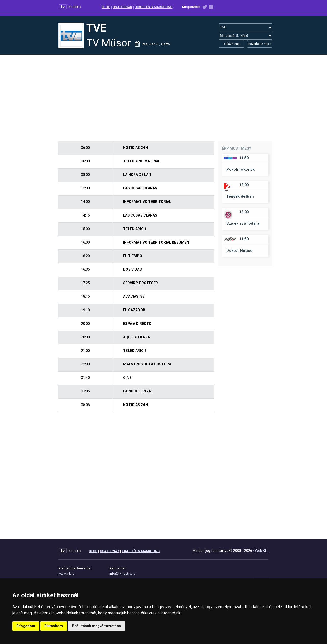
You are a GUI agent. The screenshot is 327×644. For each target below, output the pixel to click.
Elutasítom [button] (54, 626)
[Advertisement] (163, 98)
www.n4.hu (66, 573)
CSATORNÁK (122, 7)
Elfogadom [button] (26, 626)
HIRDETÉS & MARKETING (154, 7)
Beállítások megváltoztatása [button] (96, 626)
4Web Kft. (261, 551)
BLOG (106, 7)
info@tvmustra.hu (122, 573)
